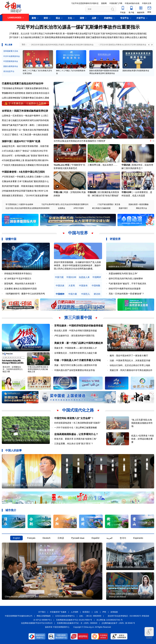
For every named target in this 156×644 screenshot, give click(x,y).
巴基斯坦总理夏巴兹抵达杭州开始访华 (23, 84)
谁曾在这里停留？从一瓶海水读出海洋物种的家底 (25, 130)
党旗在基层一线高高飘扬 (138, 204)
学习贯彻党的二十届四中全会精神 (19, 204)
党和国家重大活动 (11, 51)
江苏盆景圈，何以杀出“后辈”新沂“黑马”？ (74, 444)
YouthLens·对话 (61, 165)
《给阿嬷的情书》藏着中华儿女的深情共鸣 (25, 294)
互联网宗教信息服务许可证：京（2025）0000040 (77, 623)
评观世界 (115, 239)
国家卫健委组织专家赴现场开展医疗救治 (105, 37)
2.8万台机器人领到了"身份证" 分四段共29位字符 (25, 151)
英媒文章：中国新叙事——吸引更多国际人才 (76, 348)
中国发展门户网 (116, 3)
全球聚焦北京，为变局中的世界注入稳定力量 (76, 353)
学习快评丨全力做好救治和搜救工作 (27, 37)
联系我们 (86, 612)
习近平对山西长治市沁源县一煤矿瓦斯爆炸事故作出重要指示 (78, 27)
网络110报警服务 (44, 616)
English (16, 538)
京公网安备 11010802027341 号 (110, 620)
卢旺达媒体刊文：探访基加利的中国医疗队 (74, 336)
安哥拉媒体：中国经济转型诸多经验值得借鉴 (79, 326)
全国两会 (62, 208)
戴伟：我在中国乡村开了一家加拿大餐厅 (129, 356)
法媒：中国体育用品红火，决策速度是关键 (130, 360)
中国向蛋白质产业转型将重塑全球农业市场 (74, 370)
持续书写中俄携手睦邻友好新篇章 (125, 289)
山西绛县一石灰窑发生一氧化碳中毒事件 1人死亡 (25, 116)
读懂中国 (11, 239)
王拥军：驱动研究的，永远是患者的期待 (23, 485)
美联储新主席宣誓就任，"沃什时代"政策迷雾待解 (25, 196)
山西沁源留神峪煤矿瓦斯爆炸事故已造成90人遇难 (25, 98)
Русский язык (78, 538)
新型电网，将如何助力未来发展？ (20, 284)
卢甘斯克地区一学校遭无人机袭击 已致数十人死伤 (26, 177)
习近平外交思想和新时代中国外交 (85, 3)
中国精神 (60, 294)
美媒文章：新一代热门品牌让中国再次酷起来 (79, 343)
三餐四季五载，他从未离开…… (103, 165)
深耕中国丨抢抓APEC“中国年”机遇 (21, 141)
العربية (109, 538)
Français (31, 538)
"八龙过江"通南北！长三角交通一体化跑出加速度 (25, 135)
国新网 (104, 3)
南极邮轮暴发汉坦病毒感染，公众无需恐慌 (126, 267)
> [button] (152, 45)
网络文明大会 (142, 208)
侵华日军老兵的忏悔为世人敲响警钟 (126, 279)
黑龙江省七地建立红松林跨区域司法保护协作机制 (25, 120)
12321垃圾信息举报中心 (65, 616)
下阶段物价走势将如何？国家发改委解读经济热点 (25, 88)
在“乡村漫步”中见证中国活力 (18, 279)
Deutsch (46, 538)
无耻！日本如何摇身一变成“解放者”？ (126, 294)
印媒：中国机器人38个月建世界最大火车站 (78, 360)
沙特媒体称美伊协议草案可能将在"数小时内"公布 (25, 191)
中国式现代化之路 (78, 410)
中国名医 (92, 192)
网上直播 (9, 45)
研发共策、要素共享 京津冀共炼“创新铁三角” (75, 439)
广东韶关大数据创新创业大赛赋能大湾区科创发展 (25, 165)
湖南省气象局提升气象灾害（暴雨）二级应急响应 (25, 125)
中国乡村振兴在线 (132, 3)
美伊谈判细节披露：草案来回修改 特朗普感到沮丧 (26, 186)
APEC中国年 (79, 208)
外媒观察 (8, 348)
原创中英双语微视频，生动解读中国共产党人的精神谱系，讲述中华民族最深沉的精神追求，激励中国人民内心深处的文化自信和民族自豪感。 (77, 265)
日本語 (61, 538)
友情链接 (114, 612)
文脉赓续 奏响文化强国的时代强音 (21, 289)
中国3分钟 (126, 192)
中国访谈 (126, 165)
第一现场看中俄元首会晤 (74, 34)
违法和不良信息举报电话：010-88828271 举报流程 (129, 616)
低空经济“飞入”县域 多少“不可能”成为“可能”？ (23, 440)
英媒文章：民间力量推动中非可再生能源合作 (131, 370)
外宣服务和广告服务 (58, 612)
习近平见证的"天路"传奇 (99, 34)
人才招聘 (74, 612)
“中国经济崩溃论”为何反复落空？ (18, 267)
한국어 (123, 538)
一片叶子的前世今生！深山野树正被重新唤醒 (76, 428)
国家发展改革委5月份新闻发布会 (136, 71)
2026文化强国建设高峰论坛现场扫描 (129, 34)
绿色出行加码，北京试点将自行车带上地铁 (130, 365)
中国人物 (58, 192)
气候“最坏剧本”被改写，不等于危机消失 (127, 284)
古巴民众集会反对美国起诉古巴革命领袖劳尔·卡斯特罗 (80, 141)
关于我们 (42, 612)
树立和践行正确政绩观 (101, 208)
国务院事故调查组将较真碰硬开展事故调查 (65, 37)
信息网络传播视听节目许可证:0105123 (37, 623)
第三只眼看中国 (78, 318)
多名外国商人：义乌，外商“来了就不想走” (127, 348)
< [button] (149, 45)
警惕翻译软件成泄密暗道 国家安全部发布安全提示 (26, 93)
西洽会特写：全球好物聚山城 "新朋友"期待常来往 (25, 156)
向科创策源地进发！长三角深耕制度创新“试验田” (77, 423)
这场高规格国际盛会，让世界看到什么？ (76, 434)
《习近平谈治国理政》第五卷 (108, 204)
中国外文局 (147, 3)
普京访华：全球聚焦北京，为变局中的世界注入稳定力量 (13, 369)
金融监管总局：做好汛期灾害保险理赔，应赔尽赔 (25, 146)
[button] (152, 109)
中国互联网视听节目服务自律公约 (19, 616)
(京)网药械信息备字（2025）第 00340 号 (118, 623)
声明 (104, 612)
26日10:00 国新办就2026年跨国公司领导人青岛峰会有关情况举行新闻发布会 (62, 45)
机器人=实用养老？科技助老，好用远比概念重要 (143, 439)
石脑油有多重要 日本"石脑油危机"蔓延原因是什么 (25, 181)
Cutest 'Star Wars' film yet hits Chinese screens (128, 567)
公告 (96, 612)
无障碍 (149, 633)
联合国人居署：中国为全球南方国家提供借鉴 (76, 331)
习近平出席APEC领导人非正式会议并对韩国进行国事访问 (65, 204)
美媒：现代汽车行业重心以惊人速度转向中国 (76, 365)
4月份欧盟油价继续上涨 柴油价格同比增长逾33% (25, 160)
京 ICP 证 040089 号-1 (43, 620)
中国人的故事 (14, 450)
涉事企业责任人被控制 (135, 37)
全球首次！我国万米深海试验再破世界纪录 (25, 111)
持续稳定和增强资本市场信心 (18, 273)
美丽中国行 (123, 208)
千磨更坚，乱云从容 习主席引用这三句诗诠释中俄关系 (36, 34)
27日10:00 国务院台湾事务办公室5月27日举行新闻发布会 (123, 45)
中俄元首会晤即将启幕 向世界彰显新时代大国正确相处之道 (38, 369)
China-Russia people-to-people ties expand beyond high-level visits (37, 597)
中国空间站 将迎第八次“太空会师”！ (74, 418)
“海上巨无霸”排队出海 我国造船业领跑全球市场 (142, 423)
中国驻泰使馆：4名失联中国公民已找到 (23, 172)
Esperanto (138, 538)
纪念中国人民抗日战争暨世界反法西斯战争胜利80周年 (28, 208)
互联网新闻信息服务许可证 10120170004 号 (74, 620)
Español (95, 538)
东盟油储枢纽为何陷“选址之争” (123, 273)
